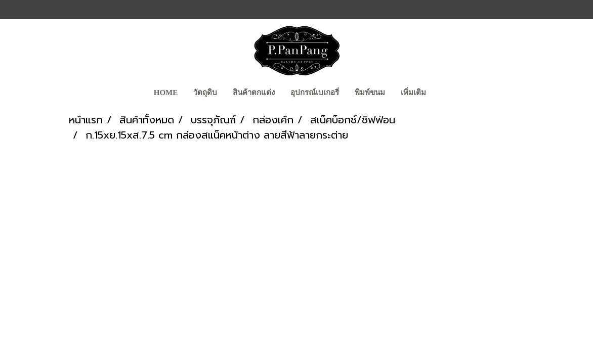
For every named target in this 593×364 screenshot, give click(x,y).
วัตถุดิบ (205, 93)
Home (166, 93)
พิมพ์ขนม (370, 93)
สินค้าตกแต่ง (254, 93)
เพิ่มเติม (413, 93)
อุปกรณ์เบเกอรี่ (315, 93)
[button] (443, 94)
